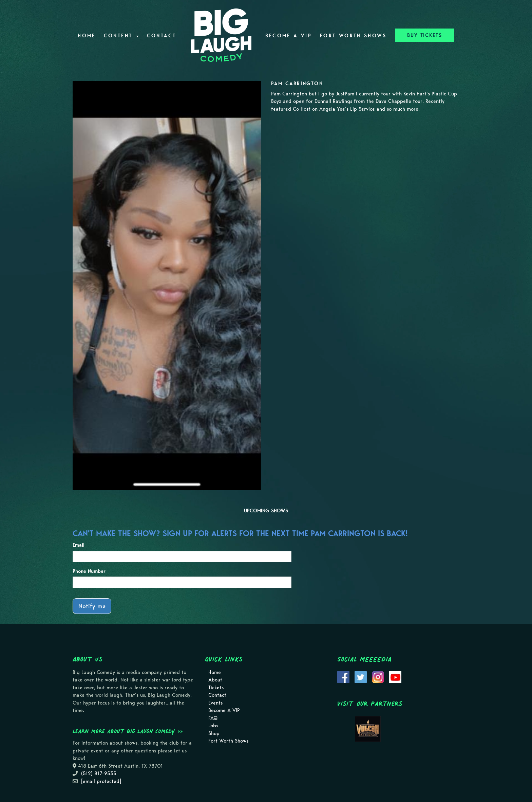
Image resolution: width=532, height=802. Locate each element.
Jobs (213, 726)
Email (79, 545)
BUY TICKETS (425, 35)
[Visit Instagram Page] (378, 676)
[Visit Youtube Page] (395, 676)
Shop (214, 733)
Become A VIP (289, 36)
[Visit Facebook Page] (343, 676)
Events (215, 703)
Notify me (92, 606)
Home (87, 36)
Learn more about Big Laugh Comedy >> (128, 731)
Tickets (216, 688)
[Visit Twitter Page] (361, 676)
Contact (162, 36)
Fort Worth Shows (353, 36)
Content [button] (121, 36)
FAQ (213, 718)
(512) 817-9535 (99, 773)
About (215, 680)
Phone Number (89, 571)
